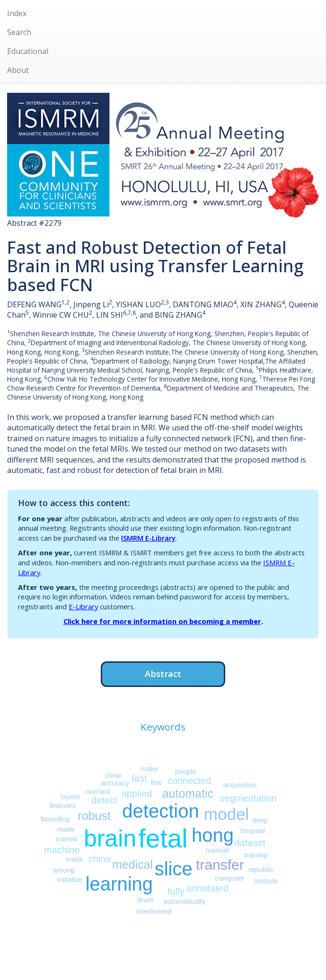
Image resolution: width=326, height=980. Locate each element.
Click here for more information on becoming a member (162, 621)
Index (17, 13)
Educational (28, 51)
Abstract (163, 673)
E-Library (83, 606)
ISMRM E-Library (148, 538)
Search (19, 32)
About (18, 70)
